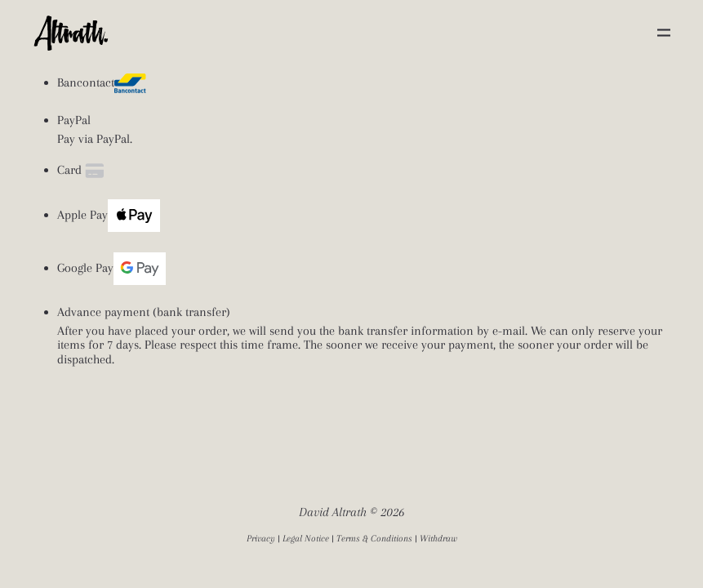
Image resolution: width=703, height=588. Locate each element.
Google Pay (111, 269)
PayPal (74, 120)
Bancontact (102, 83)
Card (82, 171)
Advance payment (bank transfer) (144, 312)
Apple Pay (109, 216)
